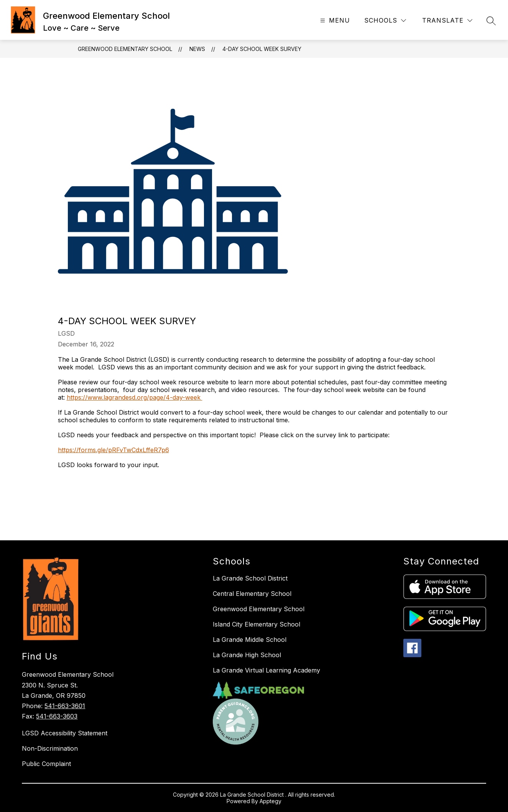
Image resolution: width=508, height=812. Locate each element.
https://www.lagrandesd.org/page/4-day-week (135, 397)
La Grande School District (250, 578)
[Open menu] (334, 21)
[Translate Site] (447, 21)
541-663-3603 (57, 716)
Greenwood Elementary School (125, 49)
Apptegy (270, 801)
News (197, 49)
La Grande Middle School (250, 640)
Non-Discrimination (50, 748)
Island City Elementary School (256, 624)
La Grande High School (247, 655)
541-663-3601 (65, 706)
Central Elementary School (252, 594)
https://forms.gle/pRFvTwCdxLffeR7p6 (113, 450)
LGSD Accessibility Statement (65, 733)
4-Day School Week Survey (262, 49)
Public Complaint (46, 764)
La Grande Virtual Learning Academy (266, 670)
